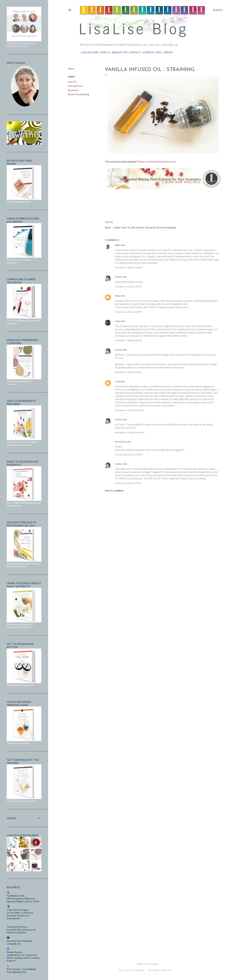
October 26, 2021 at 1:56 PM (128, 483)
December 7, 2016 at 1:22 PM (128, 372)
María (118, 296)
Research (73, 90)
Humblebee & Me (16, 896)
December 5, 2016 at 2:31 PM (128, 312)
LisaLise (119, 277)
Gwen (118, 321)
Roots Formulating (78, 94)
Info (157, 52)
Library (167, 52)
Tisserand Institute (17, 927)
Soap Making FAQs (17, 972)
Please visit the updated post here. (157, 161)
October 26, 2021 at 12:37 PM (129, 455)
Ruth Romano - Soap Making (21, 969)
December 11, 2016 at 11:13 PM (129, 410)
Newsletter (118, 52)
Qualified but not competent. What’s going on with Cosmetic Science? (23, 958)
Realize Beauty (14, 952)
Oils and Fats (75, 86)
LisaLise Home (89, 52)
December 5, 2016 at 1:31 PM (128, 287)
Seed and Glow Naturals (19, 941)
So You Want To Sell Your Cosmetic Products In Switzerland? (20, 915)
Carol (118, 381)
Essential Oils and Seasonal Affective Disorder (21, 931)
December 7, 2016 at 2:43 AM (128, 340)
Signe (118, 245)
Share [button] (71, 69)
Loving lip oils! (14, 944)
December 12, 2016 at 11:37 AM (130, 432)
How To (104, 52)
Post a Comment (114, 491)
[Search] (218, 10)
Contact (134, 52)
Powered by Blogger (145, 964)
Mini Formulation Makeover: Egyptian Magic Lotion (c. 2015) (23, 900)
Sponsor (147, 52)
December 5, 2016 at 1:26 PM (128, 268)
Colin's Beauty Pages (18, 910)
